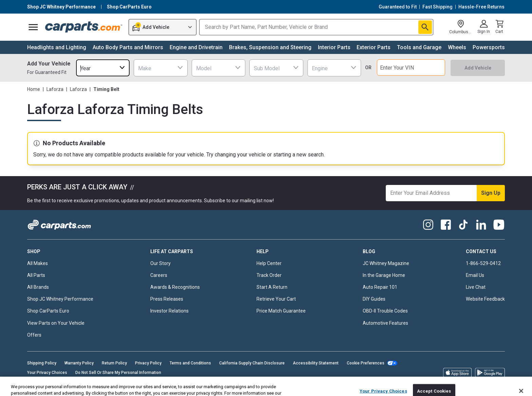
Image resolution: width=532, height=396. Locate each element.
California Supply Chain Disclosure (252, 363)
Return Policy (114, 363)
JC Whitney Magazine (386, 263)
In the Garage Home (384, 275)
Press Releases (167, 299)
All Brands (38, 287)
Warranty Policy (79, 363)
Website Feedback (485, 299)
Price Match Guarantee (281, 311)
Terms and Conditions (190, 363)
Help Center (269, 263)
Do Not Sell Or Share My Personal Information (118, 373)
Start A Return (272, 287)
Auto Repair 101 (380, 287)
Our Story (160, 263)
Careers (159, 275)
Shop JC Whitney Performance (60, 299)
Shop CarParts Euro (48, 311)
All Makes (37, 263)
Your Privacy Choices (47, 373)
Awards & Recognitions (175, 287)
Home (34, 89)
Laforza (55, 89)
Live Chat (476, 287)
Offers (34, 335)
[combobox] (103, 68)
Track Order (269, 275)
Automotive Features (385, 323)
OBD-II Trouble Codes (385, 311)
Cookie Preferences (366, 363)
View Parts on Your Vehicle (56, 323)
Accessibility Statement (316, 363)
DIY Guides (374, 299)
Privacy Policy (148, 363)
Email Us (475, 275)
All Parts (36, 275)
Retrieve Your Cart (276, 299)
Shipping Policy (42, 363)
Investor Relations (169, 311)
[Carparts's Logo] (84, 27)
